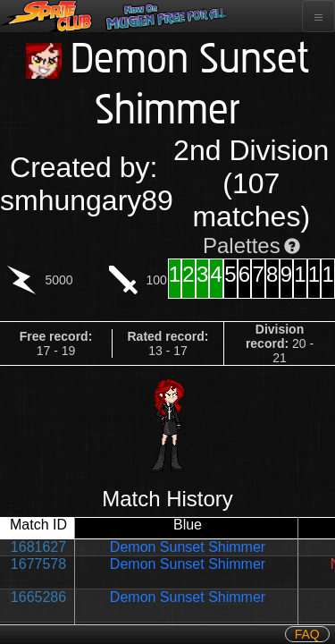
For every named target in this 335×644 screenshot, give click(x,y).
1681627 (38, 547)
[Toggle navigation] (318, 16)
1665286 (38, 597)
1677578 (38, 564)
